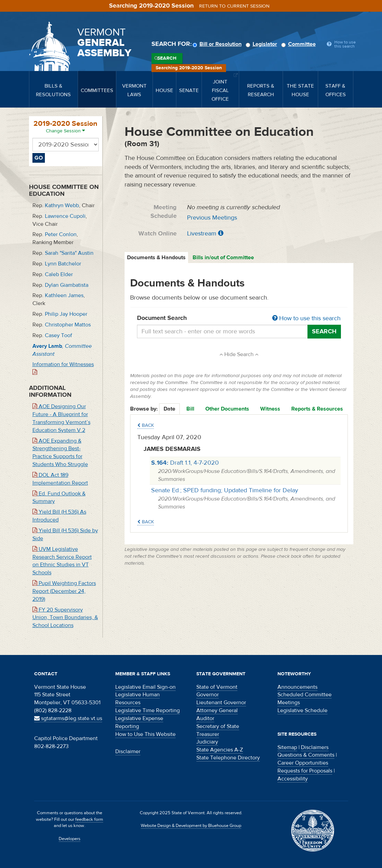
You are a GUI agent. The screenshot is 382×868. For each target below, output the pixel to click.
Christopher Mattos (68, 325)
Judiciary (207, 742)
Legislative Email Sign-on (145, 687)
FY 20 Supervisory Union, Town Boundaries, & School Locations (65, 618)
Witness (270, 409)
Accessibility (293, 779)
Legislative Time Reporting (148, 710)
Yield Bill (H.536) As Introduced (59, 516)
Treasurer (208, 734)
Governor (208, 695)
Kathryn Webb (62, 205)
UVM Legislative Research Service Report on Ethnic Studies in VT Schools (62, 561)
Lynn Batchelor (63, 264)
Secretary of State (218, 726)
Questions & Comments (306, 755)
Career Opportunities (303, 763)
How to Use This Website (145, 734)
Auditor (205, 718)
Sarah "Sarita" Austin (69, 253)
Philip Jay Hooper (66, 314)
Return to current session (234, 6)
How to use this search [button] (306, 318)
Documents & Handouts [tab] (156, 258)
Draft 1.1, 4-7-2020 (185, 463)
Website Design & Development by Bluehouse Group (191, 826)
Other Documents (227, 409)
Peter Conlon (61, 234)
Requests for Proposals (305, 771)
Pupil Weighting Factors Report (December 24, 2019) (64, 591)
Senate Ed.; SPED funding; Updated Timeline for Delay (225, 490)
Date (169, 409)
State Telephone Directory (228, 758)
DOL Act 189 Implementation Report (60, 479)
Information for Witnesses (63, 368)
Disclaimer (128, 751)
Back (146, 425)
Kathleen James (64, 295)
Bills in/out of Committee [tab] (223, 258)
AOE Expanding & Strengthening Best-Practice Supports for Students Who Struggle (60, 453)
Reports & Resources (317, 409)
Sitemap (287, 747)
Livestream (202, 234)
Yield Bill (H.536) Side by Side (65, 534)
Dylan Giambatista (67, 285)
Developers (70, 839)
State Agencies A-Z (220, 750)
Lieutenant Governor (221, 703)
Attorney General (217, 710)
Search (167, 58)
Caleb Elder (59, 274)
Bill (190, 409)
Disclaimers (315, 747)
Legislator (262, 44)
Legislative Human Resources (138, 699)
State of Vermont (217, 687)
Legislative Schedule (302, 710)
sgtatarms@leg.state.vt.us (68, 718)
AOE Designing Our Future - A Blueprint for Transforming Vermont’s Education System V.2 (61, 418)
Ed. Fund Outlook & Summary (59, 498)
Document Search (239, 319)
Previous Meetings (212, 218)
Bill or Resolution (218, 44)
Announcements (297, 687)
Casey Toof (58, 335)
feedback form (89, 819)
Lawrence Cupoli (65, 216)
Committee (300, 44)
